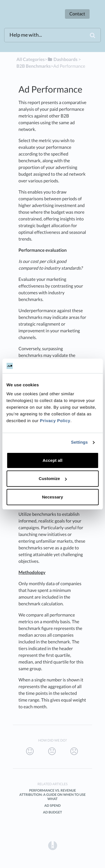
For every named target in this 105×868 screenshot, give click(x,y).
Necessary (53, 497)
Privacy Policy (55, 421)
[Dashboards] (62, 59)
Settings (80, 442)
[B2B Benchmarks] (34, 66)
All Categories (31, 59)
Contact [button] (77, 14)
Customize (53, 478)
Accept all (53, 460)
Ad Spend (53, 805)
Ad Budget (52, 812)
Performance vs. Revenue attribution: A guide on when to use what (53, 795)
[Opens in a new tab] (53, 845)
